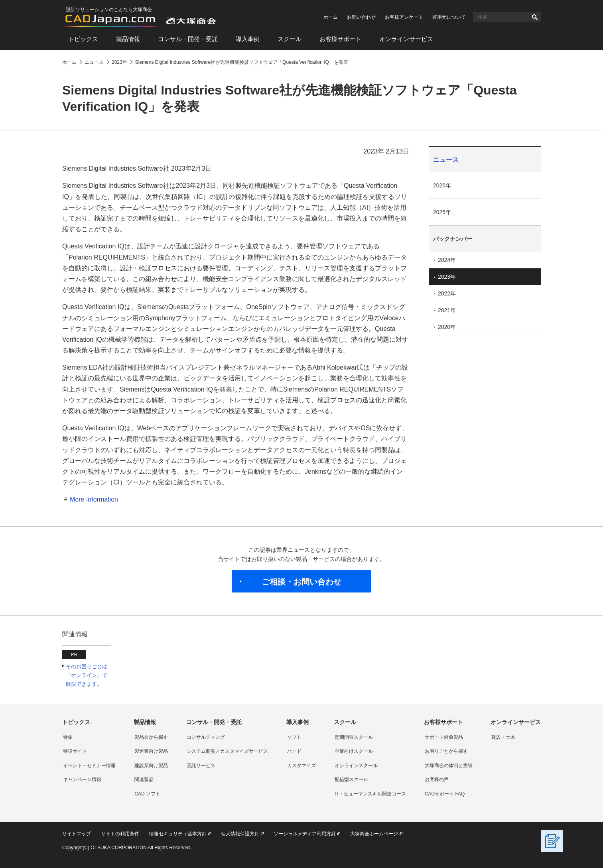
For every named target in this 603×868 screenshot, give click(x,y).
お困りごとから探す (446, 751)
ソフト (294, 737)
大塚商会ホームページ (374, 834)
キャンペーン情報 (82, 779)
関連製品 (144, 779)
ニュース (446, 160)
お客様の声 (437, 779)
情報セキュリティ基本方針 (178, 834)
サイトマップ (77, 834)
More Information (94, 499)
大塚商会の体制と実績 (449, 766)
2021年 (447, 310)
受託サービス (201, 766)
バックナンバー (453, 239)
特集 (68, 737)
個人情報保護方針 (240, 834)
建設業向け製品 (151, 766)
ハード (294, 751)
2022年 (447, 293)
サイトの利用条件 (120, 834)
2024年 (447, 260)
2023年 (447, 277)
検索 (535, 17)
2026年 (442, 185)
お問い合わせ (361, 17)
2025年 (442, 212)
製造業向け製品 (151, 751)
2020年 (447, 327)
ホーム (331, 17)
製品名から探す (151, 737)
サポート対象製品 (444, 737)
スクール (290, 39)
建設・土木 (503, 737)
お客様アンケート (404, 17)
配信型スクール (351, 779)
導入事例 (248, 39)
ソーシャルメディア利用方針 (305, 834)
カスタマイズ (301, 766)
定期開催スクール (354, 737)
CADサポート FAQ (445, 794)
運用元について (449, 17)
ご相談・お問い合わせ (301, 582)
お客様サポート (340, 39)
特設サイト (75, 751)
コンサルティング (206, 737)
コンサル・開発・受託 (188, 39)
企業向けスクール (354, 751)
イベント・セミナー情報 (89, 766)
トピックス (83, 39)
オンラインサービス (406, 39)
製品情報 (128, 39)
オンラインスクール (356, 766)
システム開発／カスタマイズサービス (227, 751)
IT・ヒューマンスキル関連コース (370, 794)
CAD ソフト (147, 794)
